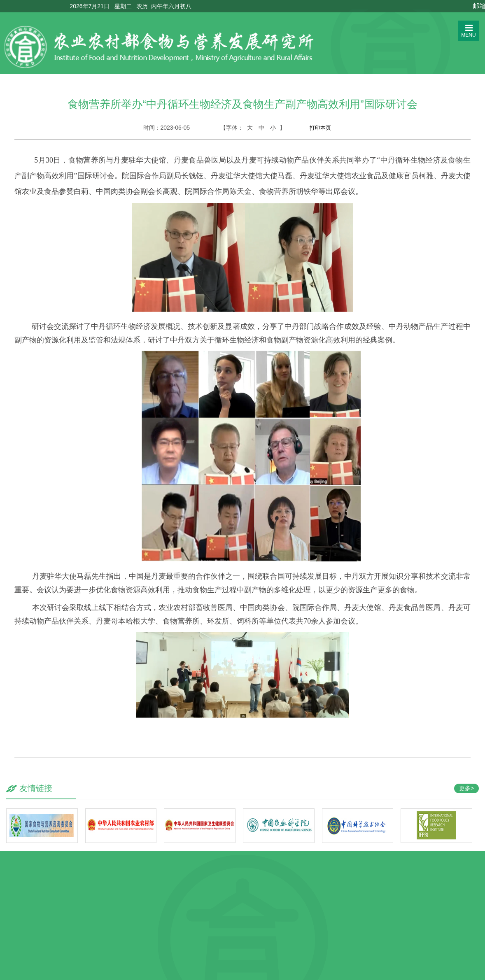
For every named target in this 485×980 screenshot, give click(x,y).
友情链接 (36, 788)
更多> (466, 788)
